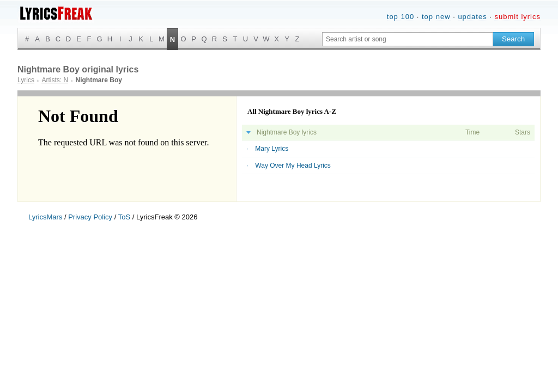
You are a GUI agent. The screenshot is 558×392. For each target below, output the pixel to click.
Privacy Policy (90, 217)
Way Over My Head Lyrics (293, 166)
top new (436, 17)
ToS (124, 217)
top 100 (401, 17)
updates (472, 17)
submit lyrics (517, 17)
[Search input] (408, 39)
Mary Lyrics (272, 149)
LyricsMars (45, 217)
